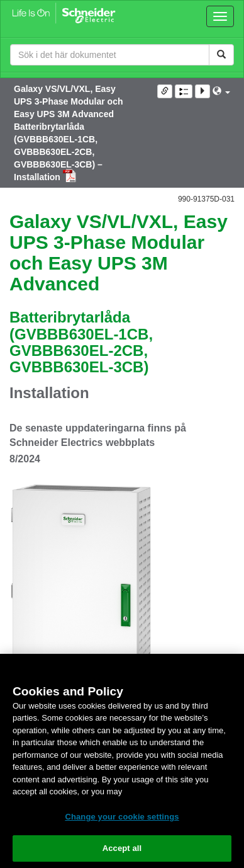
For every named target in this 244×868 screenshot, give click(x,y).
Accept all (122, 848)
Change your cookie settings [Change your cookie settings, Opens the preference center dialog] (122, 817)
